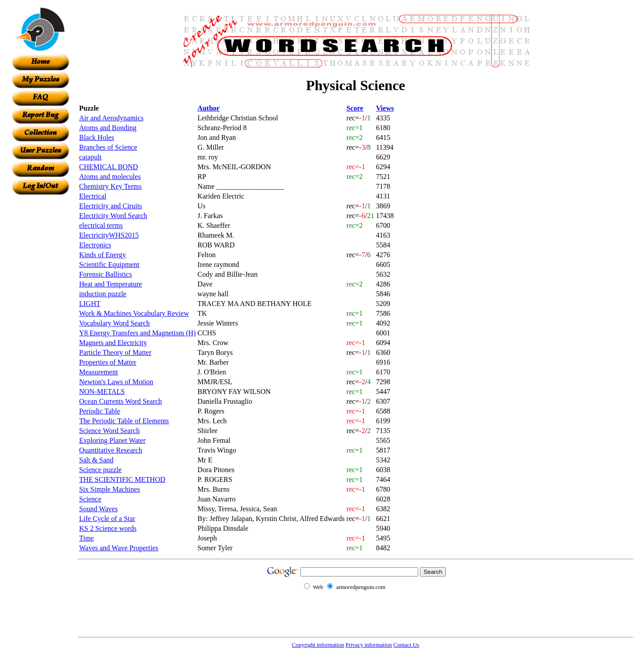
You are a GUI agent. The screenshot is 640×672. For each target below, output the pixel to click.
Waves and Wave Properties (119, 548)
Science (90, 499)
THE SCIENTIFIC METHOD (122, 479)
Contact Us (406, 645)
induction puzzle (103, 294)
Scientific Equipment (109, 264)
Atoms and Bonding (108, 128)
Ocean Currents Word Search (120, 401)
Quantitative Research (111, 450)
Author (208, 108)
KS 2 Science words (108, 528)
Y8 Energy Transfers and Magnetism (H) (137, 333)
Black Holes (97, 137)
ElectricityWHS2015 (109, 235)
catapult (90, 157)
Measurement (98, 372)
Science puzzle (100, 470)
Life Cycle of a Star (107, 519)
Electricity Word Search (113, 216)
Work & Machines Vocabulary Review (134, 313)
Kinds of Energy (102, 255)
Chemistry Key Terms (110, 186)
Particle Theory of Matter (115, 352)
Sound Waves (98, 509)
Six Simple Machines (110, 489)
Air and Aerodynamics (111, 118)
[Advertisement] (40, 328)
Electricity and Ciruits (110, 206)
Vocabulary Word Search (114, 323)
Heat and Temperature (111, 284)
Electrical (93, 196)
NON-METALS (102, 392)
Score (355, 108)
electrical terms (101, 225)
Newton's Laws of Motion (116, 382)
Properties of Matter (108, 362)
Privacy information (368, 645)
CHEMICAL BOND (108, 167)
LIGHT (90, 304)
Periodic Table (100, 411)
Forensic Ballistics (106, 274)
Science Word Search (109, 431)
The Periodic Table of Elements (124, 421)
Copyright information (318, 645)
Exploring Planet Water (112, 440)
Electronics (95, 245)
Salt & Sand (96, 460)
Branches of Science (108, 147)
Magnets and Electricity (113, 343)
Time (86, 538)
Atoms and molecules (110, 177)
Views (385, 108)
